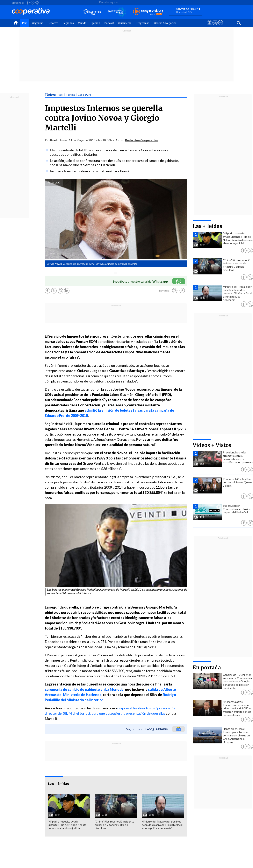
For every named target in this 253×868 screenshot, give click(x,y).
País (25, 23)
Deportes (53, 23)
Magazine (37, 23)
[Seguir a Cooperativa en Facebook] (28, 3)
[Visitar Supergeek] (221, 26)
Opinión (95, 23)
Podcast (109, 23)
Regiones (68, 23)
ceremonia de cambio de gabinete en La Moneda (84, 689)
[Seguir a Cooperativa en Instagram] (37, 3)
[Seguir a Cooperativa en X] (33, 3)
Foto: (51, 183)
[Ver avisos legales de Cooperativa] (210, 26)
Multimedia (125, 23)
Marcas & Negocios (165, 23)
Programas (142, 23)
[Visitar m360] (215, 26)
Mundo (82, 23)
